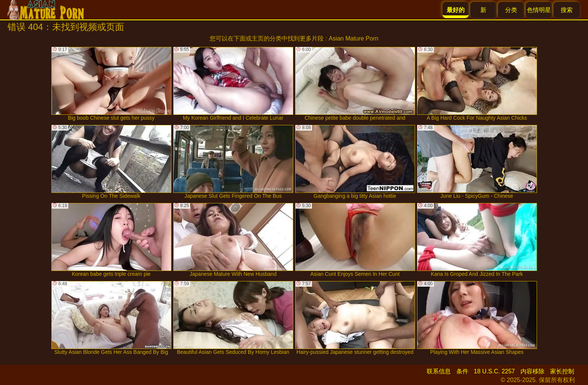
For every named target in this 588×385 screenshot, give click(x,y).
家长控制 (562, 371)
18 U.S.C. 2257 (494, 371)
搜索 (567, 10)
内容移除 (532, 371)
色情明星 (539, 10)
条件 (462, 371)
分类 (511, 10)
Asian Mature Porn (353, 38)
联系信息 (439, 371)
